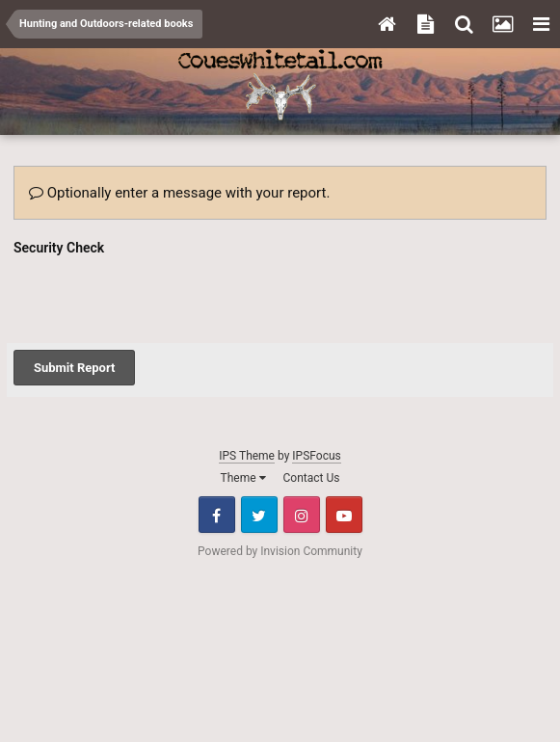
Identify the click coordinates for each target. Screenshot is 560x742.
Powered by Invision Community (280, 551)
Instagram (302, 515)
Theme (243, 478)
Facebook (217, 515)
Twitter (259, 515)
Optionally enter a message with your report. (179, 193)
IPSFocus (316, 456)
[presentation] (160, 299)
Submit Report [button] (74, 368)
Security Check (59, 248)
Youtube (344, 515)
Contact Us (312, 478)
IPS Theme (247, 456)
